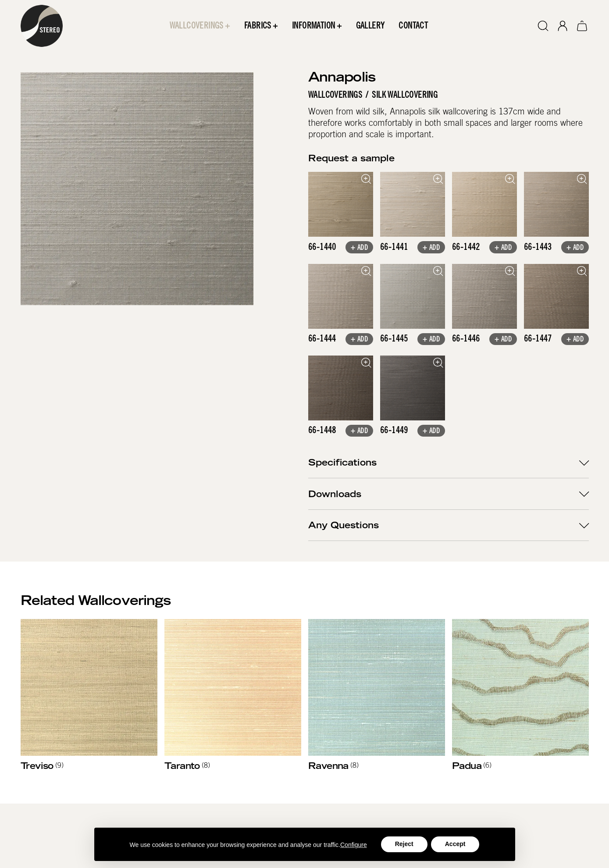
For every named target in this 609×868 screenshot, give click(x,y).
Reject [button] (404, 844)
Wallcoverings (335, 95)
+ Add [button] (359, 248)
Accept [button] (455, 844)
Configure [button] (354, 845)
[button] (199, 26)
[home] (42, 26)
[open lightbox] (341, 204)
